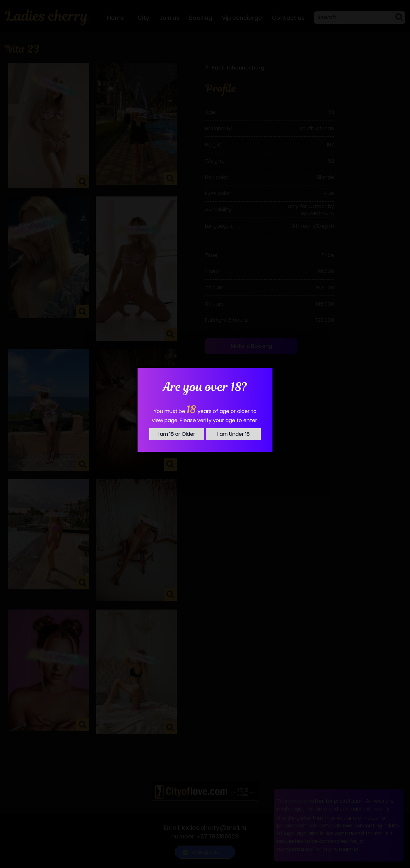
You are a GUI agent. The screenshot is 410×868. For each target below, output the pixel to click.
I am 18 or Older (176, 434)
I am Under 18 (234, 434)
